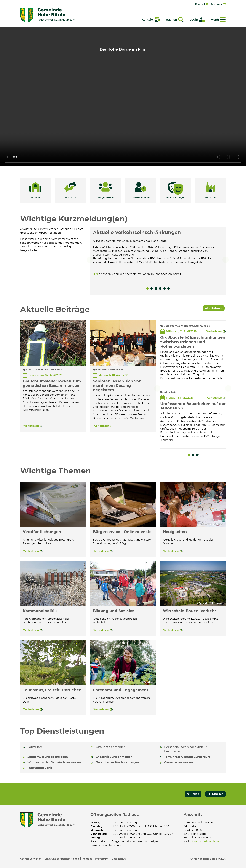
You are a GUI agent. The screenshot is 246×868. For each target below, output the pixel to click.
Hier (95, 274)
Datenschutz (119, 859)
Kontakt (87, 859)
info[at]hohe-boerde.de (204, 841)
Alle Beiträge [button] (214, 308)
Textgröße (218, 4)
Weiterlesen (31, 426)
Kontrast (202, 4)
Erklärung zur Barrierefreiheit (62, 859)
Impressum (102, 859)
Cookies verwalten (31, 859)
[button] (35, 191)
